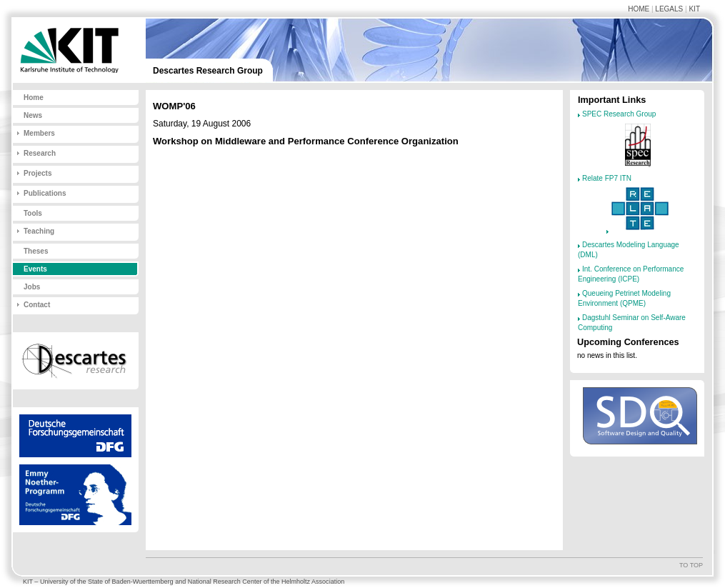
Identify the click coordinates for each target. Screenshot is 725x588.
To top (691, 565)
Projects (37, 173)
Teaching (39, 231)
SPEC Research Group (619, 114)
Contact (37, 305)
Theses (36, 251)
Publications (45, 193)
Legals (669, 9)
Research (40, 153)
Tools (33, 213)
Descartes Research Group (208, 71)
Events (35, 269)
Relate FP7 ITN (607, 178)
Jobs (32, 287)
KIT (694, 9)
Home (639, 9)
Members (39, 133)
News (33, 115)
